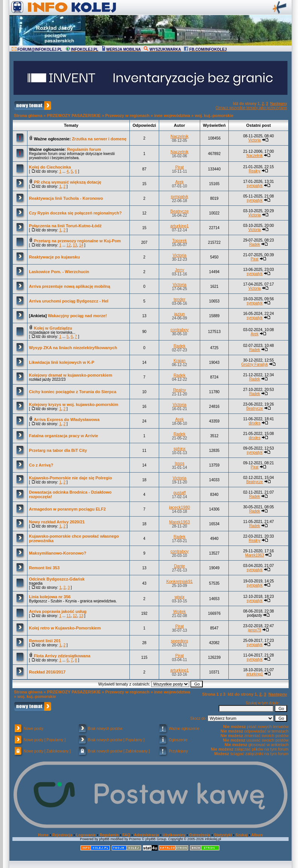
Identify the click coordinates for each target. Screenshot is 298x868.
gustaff (180, 493)
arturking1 (180, 226)
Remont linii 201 (45, 641)
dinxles (255, 423)
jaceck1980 (179, 507)
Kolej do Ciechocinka (50, 167)
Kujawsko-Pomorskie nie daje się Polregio (71, 478)
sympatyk (254, 186)
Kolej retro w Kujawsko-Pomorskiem (65, 628)
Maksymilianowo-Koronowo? (58, 553)
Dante (179, 566)
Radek (255, 244)
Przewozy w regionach (127, 116)
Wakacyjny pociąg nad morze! (77, 316)
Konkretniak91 (179, 581)
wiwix (179, 597)
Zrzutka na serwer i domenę (99, 139)
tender (179, 299)
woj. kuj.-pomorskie (214, 116)
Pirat (180, 167)
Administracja (146, 835)
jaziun (180, 314)
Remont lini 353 (44, 568)
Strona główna (28, 116)
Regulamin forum (84, 149)
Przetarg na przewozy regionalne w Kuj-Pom (77, 241)
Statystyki (223, 835)
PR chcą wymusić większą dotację (68, 182)
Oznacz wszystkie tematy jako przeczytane (251, 108)
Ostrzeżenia (200, 835)
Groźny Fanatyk (255, 364)
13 (75, 245)
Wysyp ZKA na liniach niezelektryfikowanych (73, 348)
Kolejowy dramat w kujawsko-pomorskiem (71, 375)
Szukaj (242, 835)
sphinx (179, 448)
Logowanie (86, 835)
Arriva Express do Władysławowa (67, 420)
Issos (179, 463)
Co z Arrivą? (41, 465)
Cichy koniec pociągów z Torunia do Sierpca (73, 392)
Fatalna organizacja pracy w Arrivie (64, 436)
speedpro (179, 641)
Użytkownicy (174, 835)
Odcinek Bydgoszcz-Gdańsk (57, 579)
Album (257, 835)
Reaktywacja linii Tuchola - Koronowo (66, 198)
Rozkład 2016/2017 (47, 672)
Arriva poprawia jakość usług (58, 611)
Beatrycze (180, 211)
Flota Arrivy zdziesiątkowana (62, 656)
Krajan (179, 360)
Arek (180, 182)
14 (81, 245)
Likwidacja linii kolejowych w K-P (62, 362)
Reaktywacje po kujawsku (54, 257)
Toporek (179, 240)
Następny (279, 104)
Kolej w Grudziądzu (53, 328)
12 (69, 245)
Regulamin (109, 835)
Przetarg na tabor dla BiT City (58, 450)
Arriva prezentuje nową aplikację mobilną (70, 286)
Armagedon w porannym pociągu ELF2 (67, 509)
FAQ (127, 835)
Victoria (255, 140)
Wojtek (179, 611)
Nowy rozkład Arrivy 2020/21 (57, 522)
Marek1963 (180, 522)
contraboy (179, 330)
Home (43, 835)
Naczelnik (179, 136)
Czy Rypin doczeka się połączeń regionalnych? (75, 213)
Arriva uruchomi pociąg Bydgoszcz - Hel (69, 301)
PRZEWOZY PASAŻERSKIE (74, 116)
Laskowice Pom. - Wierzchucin (59, 272)
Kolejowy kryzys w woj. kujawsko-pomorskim (74, 404)
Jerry (179, 270)
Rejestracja (62, 835)
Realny (255, 171)
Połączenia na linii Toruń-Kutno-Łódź (65, 226)
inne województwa (172, 116)
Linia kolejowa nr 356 (50, 597)
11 (69, 616)
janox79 (255, 630)
